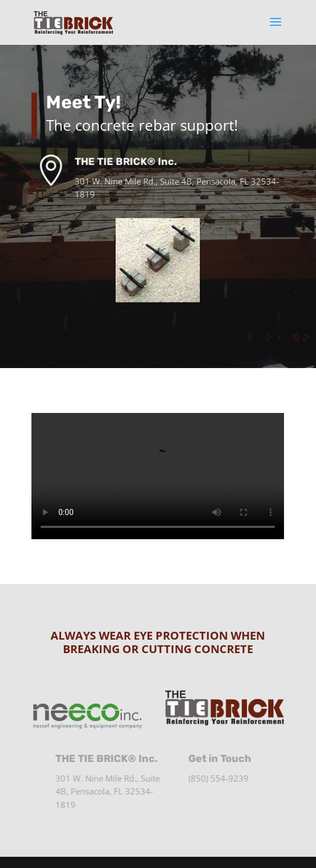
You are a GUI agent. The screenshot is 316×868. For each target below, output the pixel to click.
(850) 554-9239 (223, 778)
